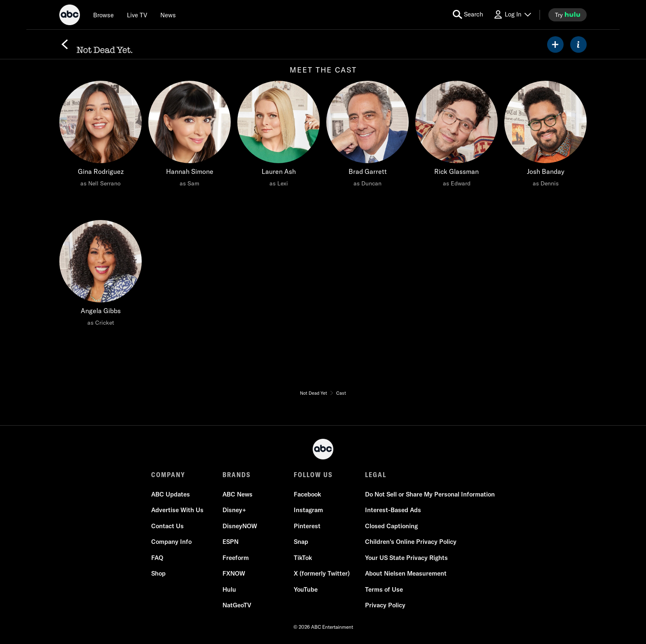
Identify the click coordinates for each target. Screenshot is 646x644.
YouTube (306, 589)
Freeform (236, 558)
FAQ (157, 558)
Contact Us (167, 526)
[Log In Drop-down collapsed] (512, 15)
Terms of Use (384, 589)
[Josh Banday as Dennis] (545, 136)
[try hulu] (568, 15)
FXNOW (234, 574)
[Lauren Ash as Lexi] (279, 136)
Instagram (308, 510)
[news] (168, 15)
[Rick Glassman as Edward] (456, 136)
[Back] (65, 44)
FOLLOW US (313, 475)
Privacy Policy (385, 605)
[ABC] (70, 16)
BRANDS (237, 475)
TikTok (303, 558)
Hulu (229, 589)
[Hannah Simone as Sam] (190, 136)
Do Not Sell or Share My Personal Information (430, 494)
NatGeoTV (237, 605)
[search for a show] (468, 15)
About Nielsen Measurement (406, 574)
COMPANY (168, 475)
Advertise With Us (177, 510)
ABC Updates (171, 494)
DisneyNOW (240, 526)
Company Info (171, 542)
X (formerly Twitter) (322, 574)
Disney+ (234, 510)
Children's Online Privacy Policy (411, 542)
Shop (158, 574)
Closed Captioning (391, 526)
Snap (301, 542)
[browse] (103, 15)
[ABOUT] (578, 44)
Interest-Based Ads (393, 510)
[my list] (555, 44)
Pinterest (307, 526)
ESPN (231, 542)
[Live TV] (137, 15)
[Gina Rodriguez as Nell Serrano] (101, 136)
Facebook (307, 494)
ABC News (238, 494)
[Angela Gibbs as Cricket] (101, 275)
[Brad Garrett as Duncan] (367, 136)
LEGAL (376, 475)
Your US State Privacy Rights (406, 558)
